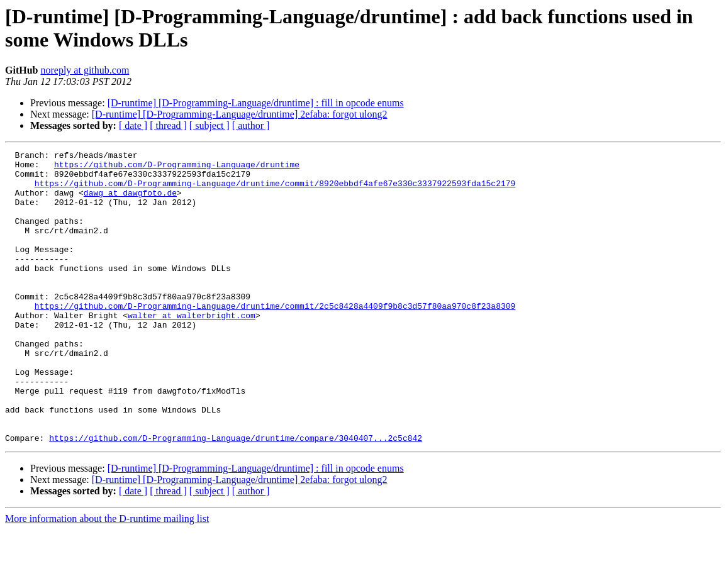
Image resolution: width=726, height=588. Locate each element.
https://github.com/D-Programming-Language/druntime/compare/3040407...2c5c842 (236, 496)
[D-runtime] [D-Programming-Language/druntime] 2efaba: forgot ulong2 (240, 114)
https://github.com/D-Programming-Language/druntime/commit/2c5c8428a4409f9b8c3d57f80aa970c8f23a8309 (275, 338)
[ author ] (251, 125)
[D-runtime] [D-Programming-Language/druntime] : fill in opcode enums (256, 103)
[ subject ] (209, 125)
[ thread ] (168, 125)
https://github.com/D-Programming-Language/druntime (177, 168)
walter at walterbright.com (192, 349)
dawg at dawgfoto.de (130, 202)
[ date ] (133, 125)
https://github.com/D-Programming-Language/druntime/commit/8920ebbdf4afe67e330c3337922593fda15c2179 (275, 191)
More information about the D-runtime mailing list (107, 577)
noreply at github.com (85, 70)
